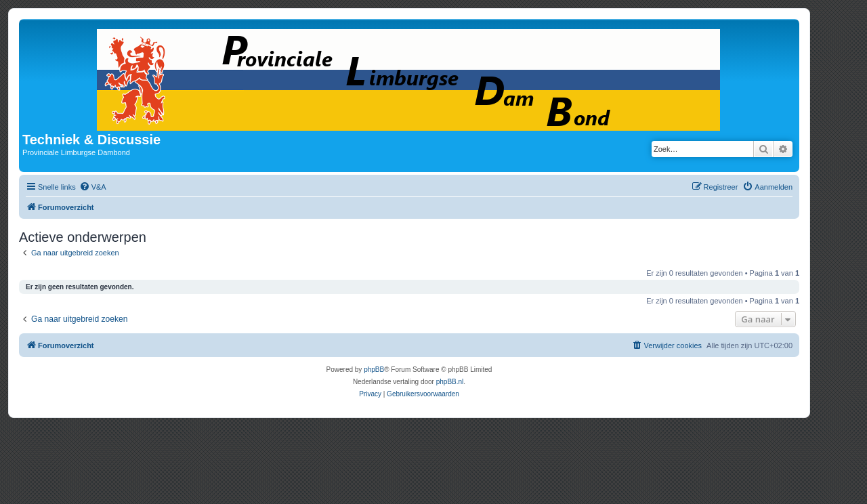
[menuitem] (93, 187)
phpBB (374, 370)
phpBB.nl (450, 382)
